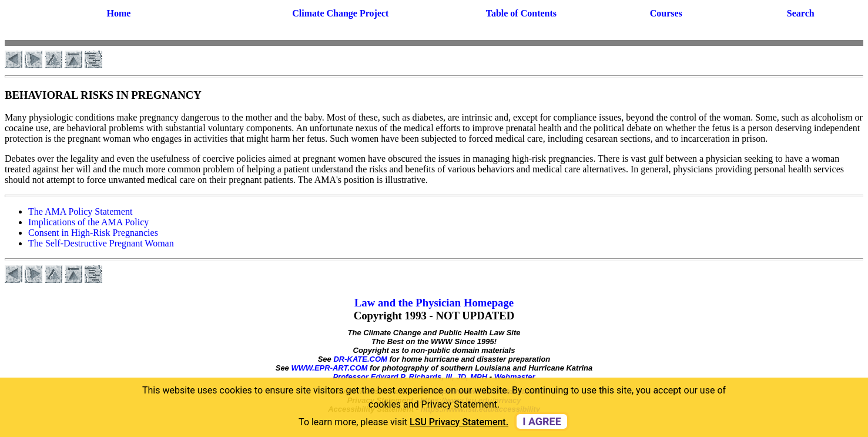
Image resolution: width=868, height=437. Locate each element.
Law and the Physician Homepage (434, 303)
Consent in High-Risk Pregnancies (93, 233)
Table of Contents (521, 13)
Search (801, 13)
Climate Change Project (340, 13)
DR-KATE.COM (360, 359)
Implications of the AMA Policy (88, 222)
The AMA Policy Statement (80, 211)
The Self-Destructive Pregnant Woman (101, 243)
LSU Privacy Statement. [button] (459, 422)
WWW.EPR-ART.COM (329, 368)
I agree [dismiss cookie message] (542, 421)
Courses (666, 13)
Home (119, 13)
